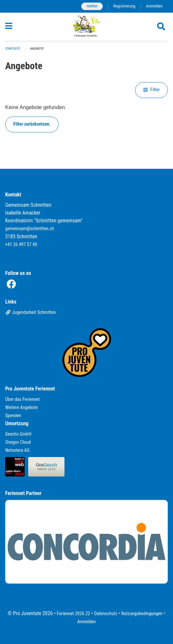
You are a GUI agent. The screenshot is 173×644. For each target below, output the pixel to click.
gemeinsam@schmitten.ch (30, 229)
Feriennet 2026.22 (73, 614)
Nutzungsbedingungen (142, 614)
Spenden (13, 416)
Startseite (13, 49)
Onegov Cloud (18, 442)
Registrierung (124, 6)
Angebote (37, 49)
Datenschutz (106, 614)
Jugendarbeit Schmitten (31, 312)
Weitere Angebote (22, 408)
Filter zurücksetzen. (32, 124)
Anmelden (154, 6)
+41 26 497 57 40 (21, 245)
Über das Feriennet (22, 399)
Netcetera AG (17, 450)
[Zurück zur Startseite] (87, 27)
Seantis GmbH (18, 434)
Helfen (92, 6)
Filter (151, 90)
